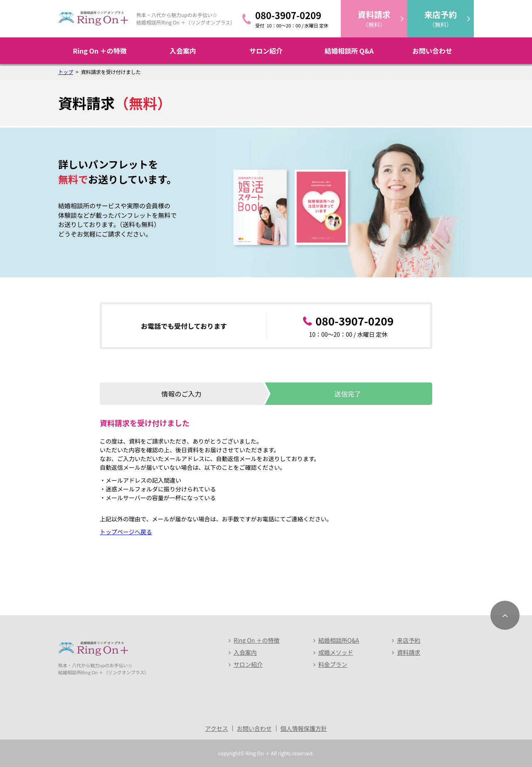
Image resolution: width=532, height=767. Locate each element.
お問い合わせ (432, 51)
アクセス (216, 728)
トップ (66, 72)
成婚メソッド (336, 652)
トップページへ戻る (126, 532)
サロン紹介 (266, 51)
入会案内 (183, 51)
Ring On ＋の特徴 (100, 51)
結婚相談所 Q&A (349, 51)
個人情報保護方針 (304, 728)
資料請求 (409, 652)
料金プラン (333, 664)
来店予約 (409, 640)
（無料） (374, 18)
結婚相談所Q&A (339, 640)
